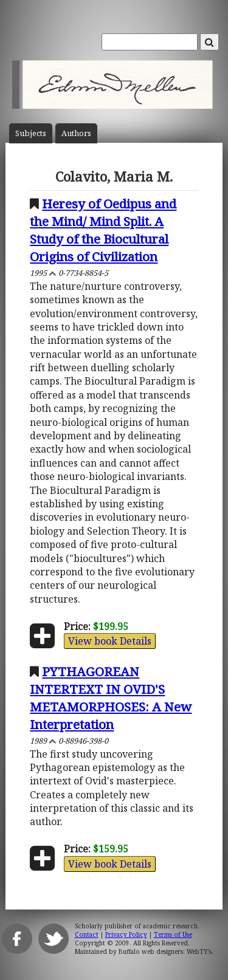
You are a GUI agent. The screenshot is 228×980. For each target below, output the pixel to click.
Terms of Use (173, 934)
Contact (87, 934)
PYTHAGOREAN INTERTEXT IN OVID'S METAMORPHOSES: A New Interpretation (111, 698)
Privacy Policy (126, 934)
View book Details (110, 641)
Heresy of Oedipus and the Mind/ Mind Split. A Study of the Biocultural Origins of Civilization (103, 230)
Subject (31, 133)
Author (76, 133)
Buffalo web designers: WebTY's (165, 951)
